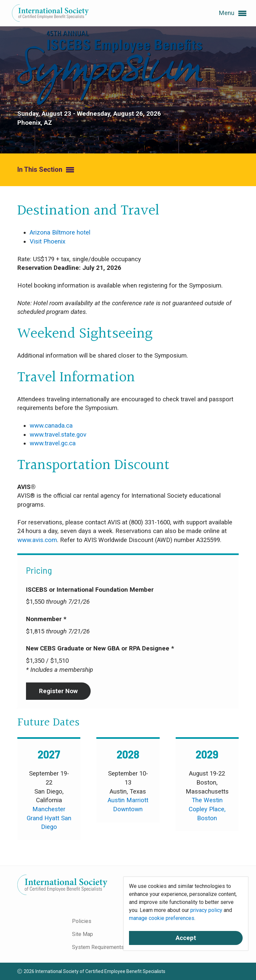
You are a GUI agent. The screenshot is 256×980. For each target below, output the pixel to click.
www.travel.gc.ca (53, 443)
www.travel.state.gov (58, 435)
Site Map (82, 934)
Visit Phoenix (47, 241)
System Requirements (98, 947)
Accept (186, 938)
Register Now (58, 691)
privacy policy (206, 910)
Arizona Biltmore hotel (60, 232)
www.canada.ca (51, 426)
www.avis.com (37, 540)
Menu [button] (232, 13)
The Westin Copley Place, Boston (207, 809)
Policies (82, 921)
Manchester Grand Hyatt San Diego (49, 818)
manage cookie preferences (162, 918)
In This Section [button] (46, 170)
